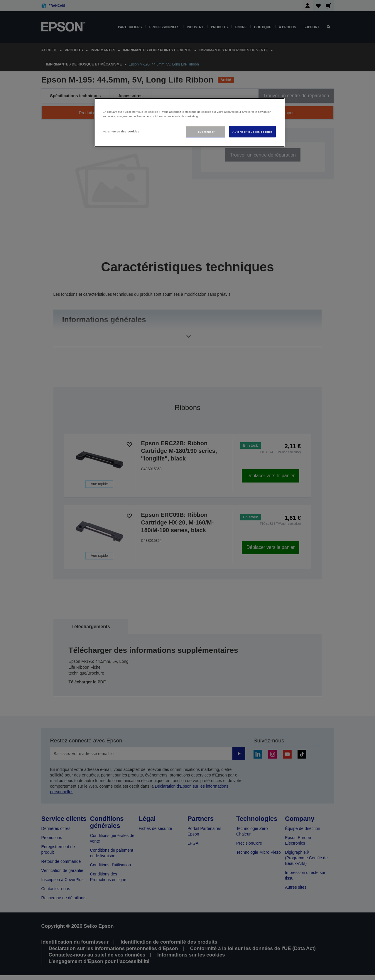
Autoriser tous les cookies (252, 132)
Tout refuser (205, 132)
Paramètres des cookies (121, 131)
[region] (189, 123)
